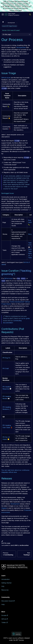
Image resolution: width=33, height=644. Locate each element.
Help (3, 604)
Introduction (5, 579)
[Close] (32, 6)
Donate (5, 615)
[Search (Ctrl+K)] (30, 14)
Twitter (4, 622)
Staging (4, 508)
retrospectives (21, 47)
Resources (5, 590)
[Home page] (3, 22)
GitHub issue (8, 278)
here (20, 10)
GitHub (5, 619)
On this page (7, 34)
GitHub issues (6, 78)
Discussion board (8, 601)
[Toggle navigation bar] (3, 14)
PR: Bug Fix (6, 358)
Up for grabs (25, 318)
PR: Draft (6, 369)
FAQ (3, 586)
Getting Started (6, 583)
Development (15, 504)
